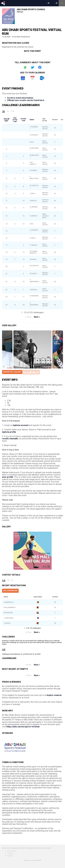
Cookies (10, 853)
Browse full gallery (12, 372)
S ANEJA (33, 201)
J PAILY (32, 194)
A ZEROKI (33, 216)
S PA (31, 224)
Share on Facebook (40, 67)
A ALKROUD (34, 266)
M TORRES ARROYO (34, 252)
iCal (32, 78)
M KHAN (33, 259)
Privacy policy (12, 851)
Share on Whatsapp (25, 67)
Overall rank (7, 120)
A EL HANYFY (33, 163)
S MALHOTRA (34, 177)
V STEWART (34, 230)
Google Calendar (23, 78)
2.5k (12, 111)
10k (3, 111)
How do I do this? (31, 372)
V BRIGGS (33, 290)
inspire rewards (54, 695)
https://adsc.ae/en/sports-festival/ (23, 727)
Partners (10, 856)
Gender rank (23, 120)
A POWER (33, 170)
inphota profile (9, 432)
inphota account (21, 425)
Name (32, 120)
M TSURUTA (34, 186)
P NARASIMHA (34, 281)
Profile (20, 12)
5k (8, 111)
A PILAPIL (33, 274)
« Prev (28, 317)
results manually (10, 439)
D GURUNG (34, 135)
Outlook (42, 78)
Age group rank (15, 120)
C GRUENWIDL (34, 304)
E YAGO (32, 238)
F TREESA (33, 245)
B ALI (32, 142)
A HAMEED (34, 207)
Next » (37, 317)
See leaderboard (10, 591)
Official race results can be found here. (26, 100)
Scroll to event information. (20, 98)
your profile (8, 477)
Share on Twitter (32, 67)
